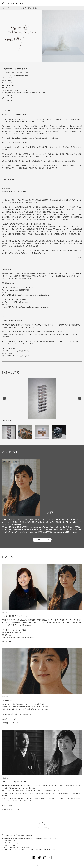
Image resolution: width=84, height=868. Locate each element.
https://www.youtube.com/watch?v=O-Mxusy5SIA (33, 307)
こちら (22, 849)
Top (3, 8)
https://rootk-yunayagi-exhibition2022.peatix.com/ (34, 295)
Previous (4, 398)
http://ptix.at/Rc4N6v (24, 356)
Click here (30, 849)
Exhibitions (11, 8)
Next (80, 398)
